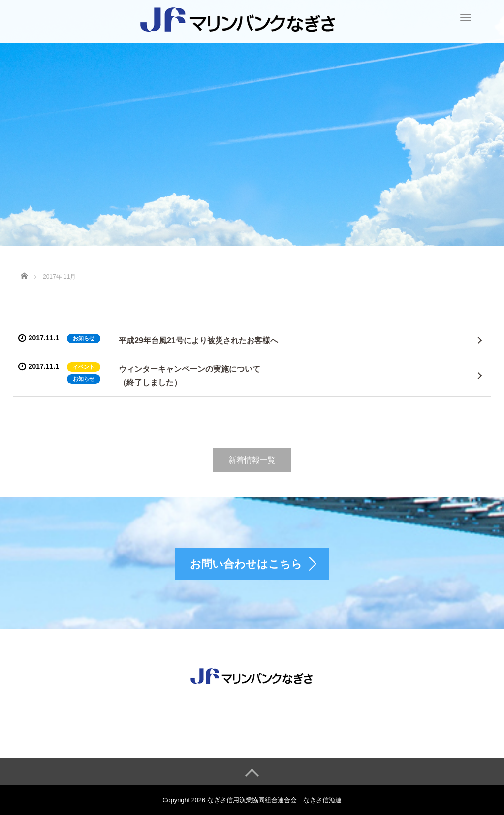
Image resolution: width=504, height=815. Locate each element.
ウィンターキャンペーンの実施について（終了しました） (189, 376)
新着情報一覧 (252, 460)
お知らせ (84, 338)
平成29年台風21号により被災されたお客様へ (198, 341)
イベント (84, 367)
